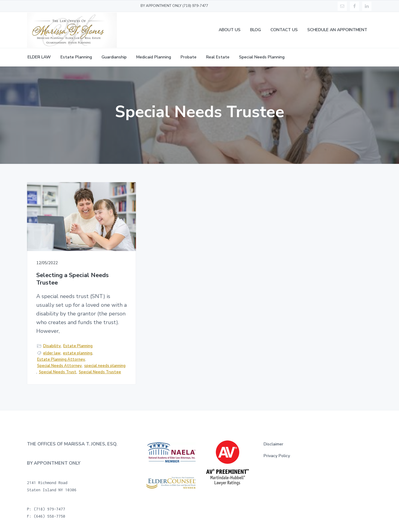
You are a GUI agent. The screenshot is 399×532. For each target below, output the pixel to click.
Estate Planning (78, 346)
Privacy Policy (277, 456)
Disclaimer (273, 444)
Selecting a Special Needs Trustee (72, 279)
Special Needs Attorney (59, 366)
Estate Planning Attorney (61, 359)
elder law (52, 353)
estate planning (78, 353)
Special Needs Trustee (100, 372)
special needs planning (105, 366)
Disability (52, 346)
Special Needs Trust (58, 372)
